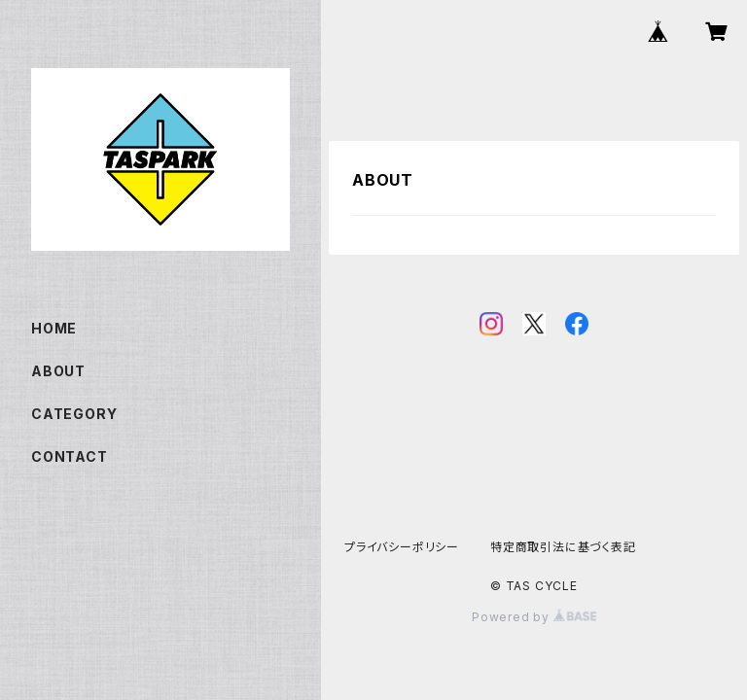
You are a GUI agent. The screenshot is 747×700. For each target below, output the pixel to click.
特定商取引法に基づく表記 (563, 547)
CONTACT (70, 456)
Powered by (534, 617)
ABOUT (58, 371)
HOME (54, 328)
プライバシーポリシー (402, 547)
